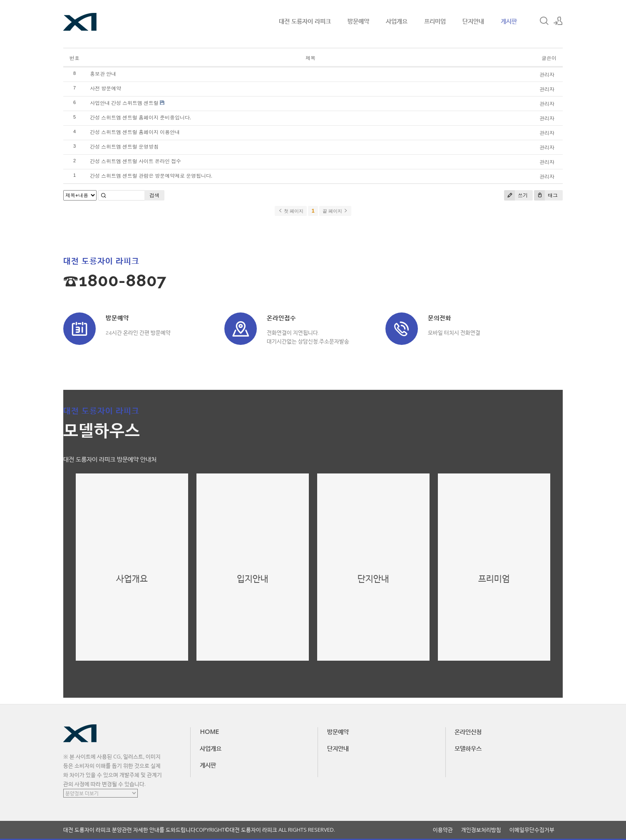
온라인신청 (468, 731)
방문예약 (358, 21)
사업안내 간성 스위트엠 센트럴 (124, 103)
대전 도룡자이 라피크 (305, 21)
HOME (209, 731)
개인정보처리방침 (481, 830)
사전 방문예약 (106, 88)
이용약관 (443, 830)
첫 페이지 (291, 211)
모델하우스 (468, 748)
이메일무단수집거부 (532, 830)
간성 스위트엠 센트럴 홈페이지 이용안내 (135, 132)
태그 (546, 195)
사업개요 (397, 21)
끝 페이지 (335, 211)
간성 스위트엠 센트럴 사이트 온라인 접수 (135, 161)
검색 (154, 195)
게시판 (509, 21)
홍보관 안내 (103, 74)
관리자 (547, 75)
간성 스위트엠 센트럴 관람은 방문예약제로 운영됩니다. (151, 176)
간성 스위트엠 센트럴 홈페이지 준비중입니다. (140, 118)
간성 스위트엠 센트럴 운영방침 (124, 147)
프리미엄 (435, 21)
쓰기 (516, 195)
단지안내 (473, 21)
